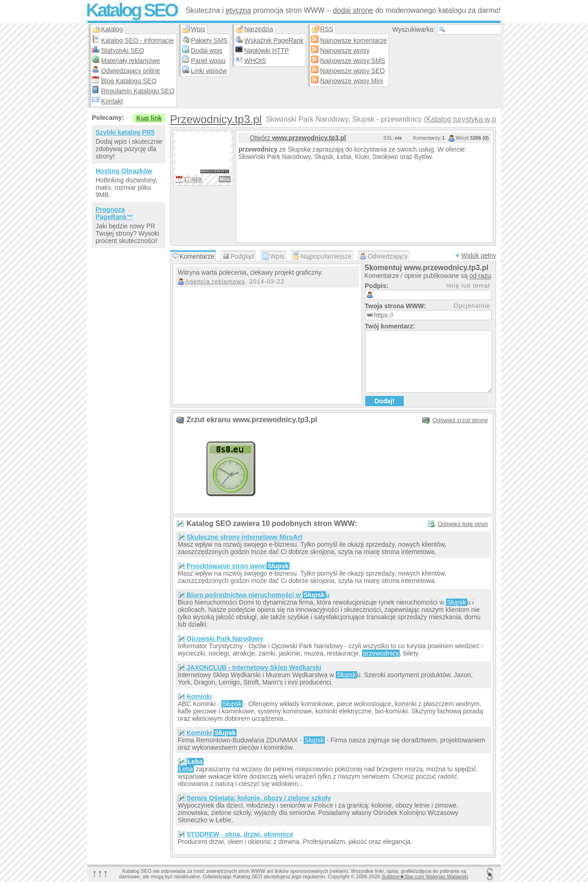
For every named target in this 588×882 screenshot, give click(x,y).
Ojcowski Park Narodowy (225, 639)
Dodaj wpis (207, 51)
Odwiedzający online (130, 71)
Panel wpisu (209, 61)
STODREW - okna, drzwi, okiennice (240, 834)
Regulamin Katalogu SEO (138, 91)
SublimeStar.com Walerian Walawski (424, 876)
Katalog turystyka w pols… (470, 119)
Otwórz (298, 138)
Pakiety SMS (209, 40)
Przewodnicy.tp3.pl (216, 119)
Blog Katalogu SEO (129, 81)
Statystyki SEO (122, 51)
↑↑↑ (100, 873)
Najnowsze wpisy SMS (353, 61)
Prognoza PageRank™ (114, 213)
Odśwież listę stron (463, 524)
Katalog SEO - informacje (137, 40)
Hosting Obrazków (124, 171)
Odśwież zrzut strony (460, 420)
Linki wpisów (209, 71)
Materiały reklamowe (130, 61)
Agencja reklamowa (215, 281)
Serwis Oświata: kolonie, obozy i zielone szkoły (259, 798)
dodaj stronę (353, 10)
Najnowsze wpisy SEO (353, 71)
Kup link (149, 118)
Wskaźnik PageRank (274, 40)
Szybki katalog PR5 (125, 132)
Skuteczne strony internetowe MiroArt (244, 537)
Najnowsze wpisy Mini (352, 81)
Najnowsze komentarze (354, 40)
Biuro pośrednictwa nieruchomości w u (258, 595)
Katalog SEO (131, 10)
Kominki (199, 696)
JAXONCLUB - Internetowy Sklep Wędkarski (254, 667)
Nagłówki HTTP (267, 51)
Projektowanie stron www (238, 566)
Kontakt (112, 101)
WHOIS (255, 61)
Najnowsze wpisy (345, 51)
